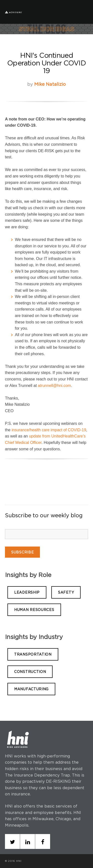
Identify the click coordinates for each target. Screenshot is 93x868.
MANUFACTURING (31, 689)
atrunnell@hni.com (55, 386)
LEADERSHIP (27, 592)
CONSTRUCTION (30, 672)
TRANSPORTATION (33, 654)
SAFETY (66, 592)
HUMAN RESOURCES (34, 610)
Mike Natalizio (50, 84)
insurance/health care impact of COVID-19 (49, 430)
